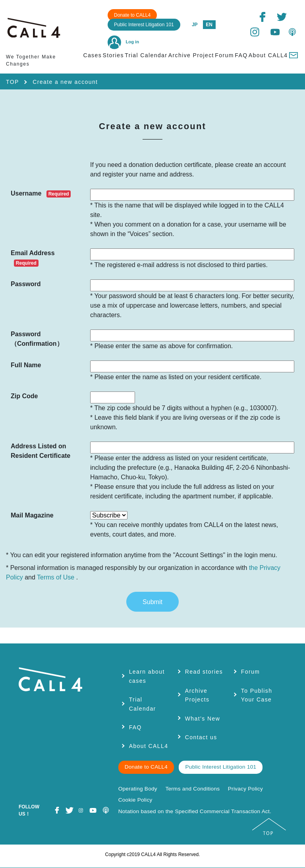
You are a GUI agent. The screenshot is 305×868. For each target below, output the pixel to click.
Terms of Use (56, 577)
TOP (13, 82)
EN (209, 25)
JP (195, 25)
